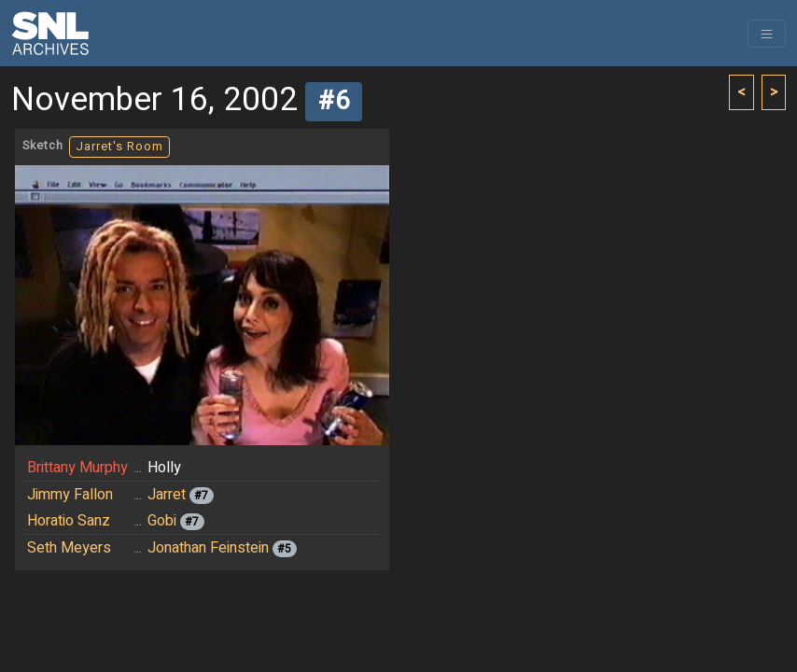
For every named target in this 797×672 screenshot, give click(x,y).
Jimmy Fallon (70, 495)
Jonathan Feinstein (208, 548)
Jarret (167, 495)
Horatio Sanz (69, 521)
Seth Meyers (69, 548)
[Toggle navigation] (767, 34)
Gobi (162, 521)
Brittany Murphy (77, 468)
